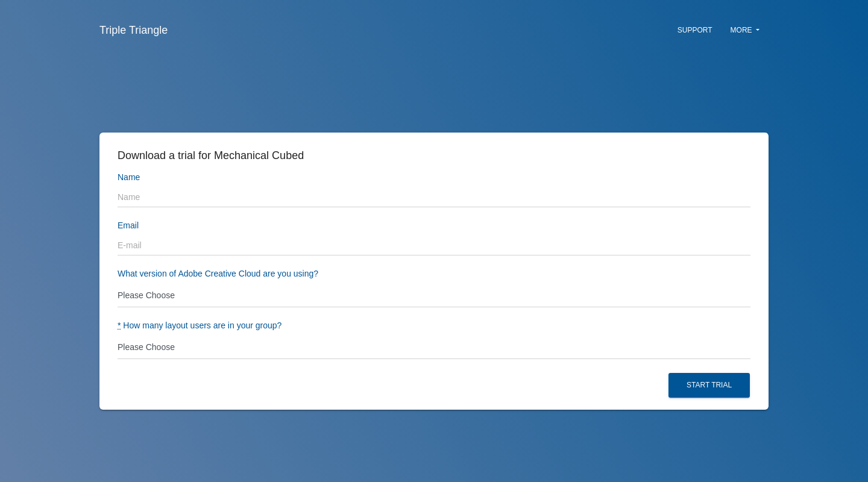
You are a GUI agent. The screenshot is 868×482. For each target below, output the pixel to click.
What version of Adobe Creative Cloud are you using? (218, 274)
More (745, 30)
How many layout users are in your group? (200, 326)
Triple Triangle (134, 30)
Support (695, 30)
